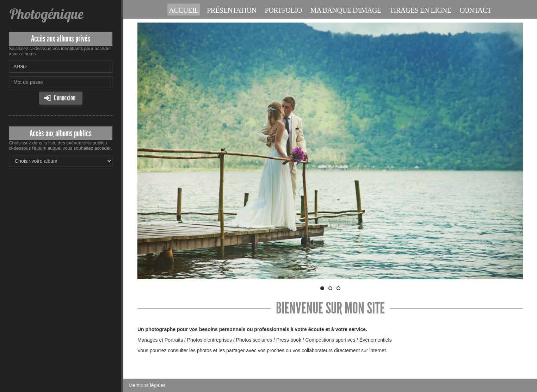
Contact (475, 10)
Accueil (184, 10)
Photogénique (46, 14)
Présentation (232, 10)
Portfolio (283, 10)
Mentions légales (147, 385)
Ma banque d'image (346, 10)
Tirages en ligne (421, 10)
